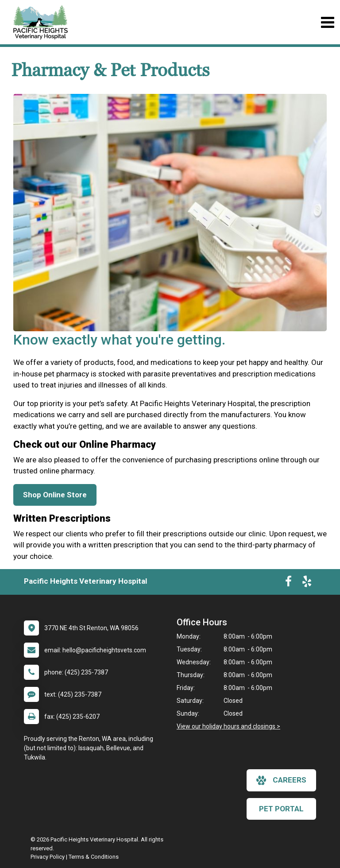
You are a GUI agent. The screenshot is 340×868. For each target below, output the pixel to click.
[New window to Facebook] (288, 583)
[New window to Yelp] (307, 583)
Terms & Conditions (94, 857)
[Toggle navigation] (327, 22)
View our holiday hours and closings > (228, 726)
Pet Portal (281, 809)
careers (281, 780)
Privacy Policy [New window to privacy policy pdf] (48, 857)
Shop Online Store (55, 495)
